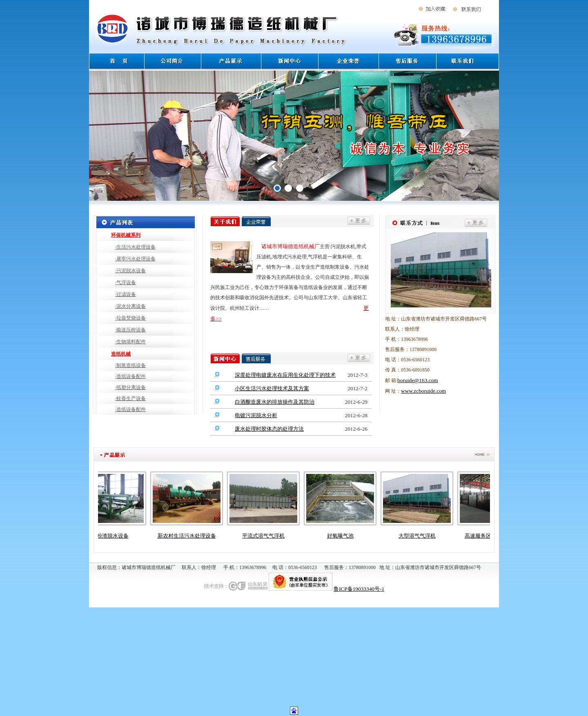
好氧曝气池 (344, 536)
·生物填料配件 (130, 342)
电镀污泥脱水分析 (256, 415)
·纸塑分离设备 (130, 387)
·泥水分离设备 (130, 306)
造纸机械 (121, 354)
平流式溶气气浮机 (267, 536)
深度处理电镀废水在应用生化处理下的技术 (285, 375)
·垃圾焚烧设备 (130, 318)
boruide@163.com (418, 380)
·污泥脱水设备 (130, 271)
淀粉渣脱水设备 (113, 536)
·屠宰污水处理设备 (135, 259)
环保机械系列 (126, 235)
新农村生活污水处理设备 (190, 536)
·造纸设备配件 (130, 376)
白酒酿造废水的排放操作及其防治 (275, 402)
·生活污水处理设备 (135, 247)
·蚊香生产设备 (130, 398)
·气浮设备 (126, 282)
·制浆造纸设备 (130, 365)
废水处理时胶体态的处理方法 (269, 429)
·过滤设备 (126, 294)
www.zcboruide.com (423, 391)
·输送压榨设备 (130, 330)
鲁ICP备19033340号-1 (359, 589)
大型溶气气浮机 (420, 536)
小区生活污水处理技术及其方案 (272, 388)
